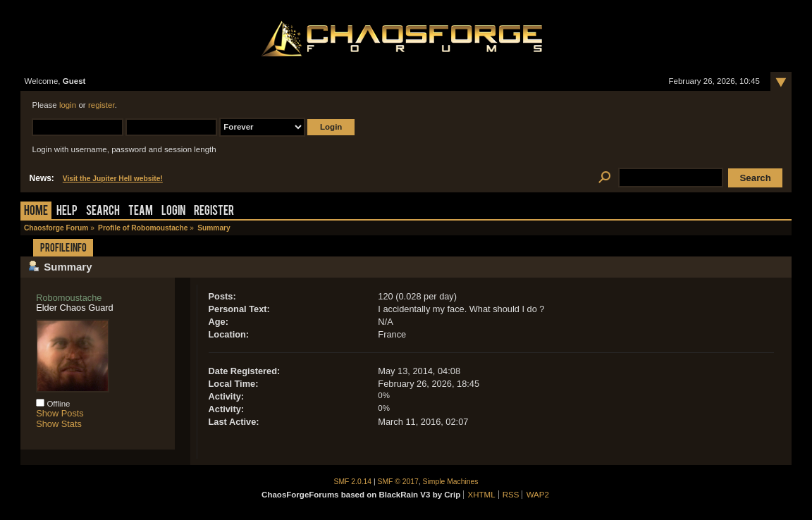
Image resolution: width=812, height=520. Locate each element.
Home (36, 212)
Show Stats (59, 424)
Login (173, 212)
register (101, 105)
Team (141, 212)
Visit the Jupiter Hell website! (113, 179)
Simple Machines (451, 482)
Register (214, 212)
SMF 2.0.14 (353, 482)
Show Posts (60, 413)
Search (103, 212)
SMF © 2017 (398, 482)
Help (67, 212)
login (68, 105)
